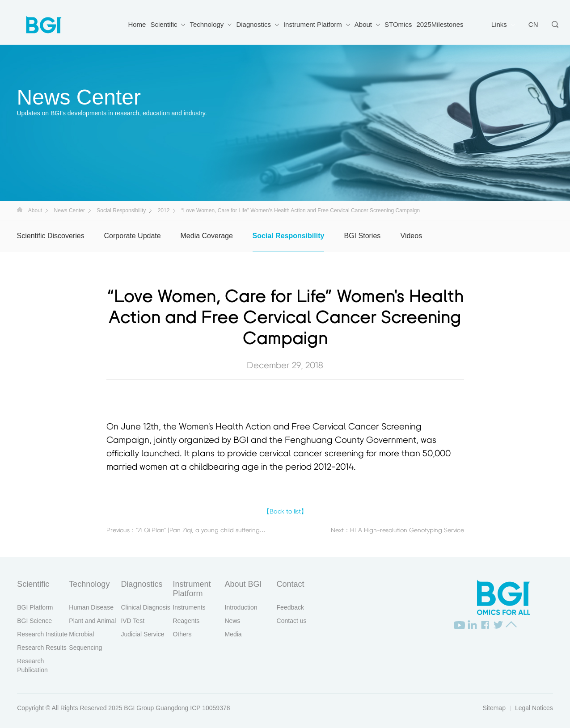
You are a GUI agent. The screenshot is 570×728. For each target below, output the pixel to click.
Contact (291, 584)
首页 (20, 210)
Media (233, 634)
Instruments (189, 607)
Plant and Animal (92, 621)
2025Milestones (440, 24)
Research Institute (42, 634)
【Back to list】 (285, 512)
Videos (412, 236)
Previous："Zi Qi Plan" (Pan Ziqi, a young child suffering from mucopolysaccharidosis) (225, 530)
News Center (70, 210)
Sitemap (494, 708)
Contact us (292, 621)
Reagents (186, 621)
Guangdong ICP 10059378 (193, 708)
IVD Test (133, 621)
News (233, 621)
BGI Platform (35, 607)
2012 (164, 210)
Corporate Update (133, 236)
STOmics (398, 24)
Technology (207, 24)
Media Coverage (207, 236)
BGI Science (34, 621)
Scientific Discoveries (51, 236)
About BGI (243, 584)
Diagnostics (253, 24)
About (363, 24)
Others (182, 634)
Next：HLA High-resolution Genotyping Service (397, 530)
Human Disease (91, 607)
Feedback (290, 607)
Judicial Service (142, 634)
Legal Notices (534, 708)
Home (137, 24)
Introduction (241, 607)
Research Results (42, 648)
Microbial (81, 634)
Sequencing (85, 648)
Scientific (164, 24)
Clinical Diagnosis (146, 607)
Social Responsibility (121, 210)
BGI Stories (363, 236)
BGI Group (139, 708)
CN (533, 24)
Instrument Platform (313, 24)
